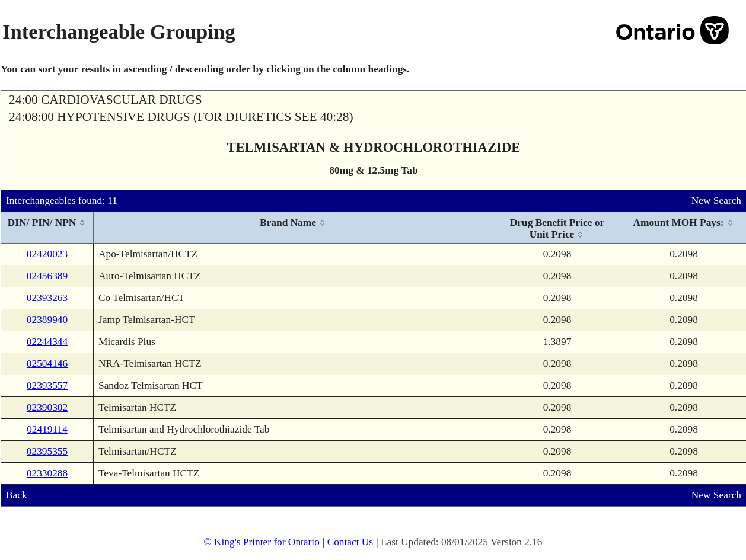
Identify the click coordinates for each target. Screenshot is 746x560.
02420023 (47, 254)
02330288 (47, 473)
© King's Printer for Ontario (261, 542)
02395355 (47, 451)
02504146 (47, 364)
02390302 (47, 407)
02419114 (47, 429)
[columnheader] (47, 228)
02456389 (47, 276)
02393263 (47, 298)
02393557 (47, 385)
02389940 (47, 320)
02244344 (47, 342)
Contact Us (350, 542)
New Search (716, 201)
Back (17, 495)
